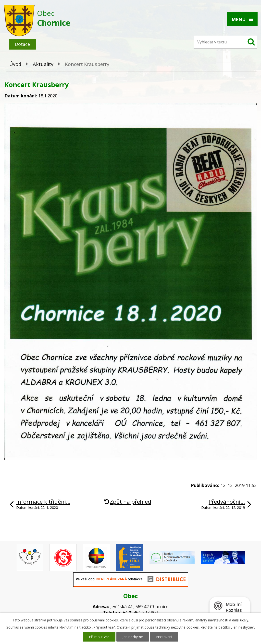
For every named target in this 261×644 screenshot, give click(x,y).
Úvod (15, 64)
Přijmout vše (99, 637)
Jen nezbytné (133, 637)
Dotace (22, 44)
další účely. (241, 620)
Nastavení (164, 637)
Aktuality (43, 64)
